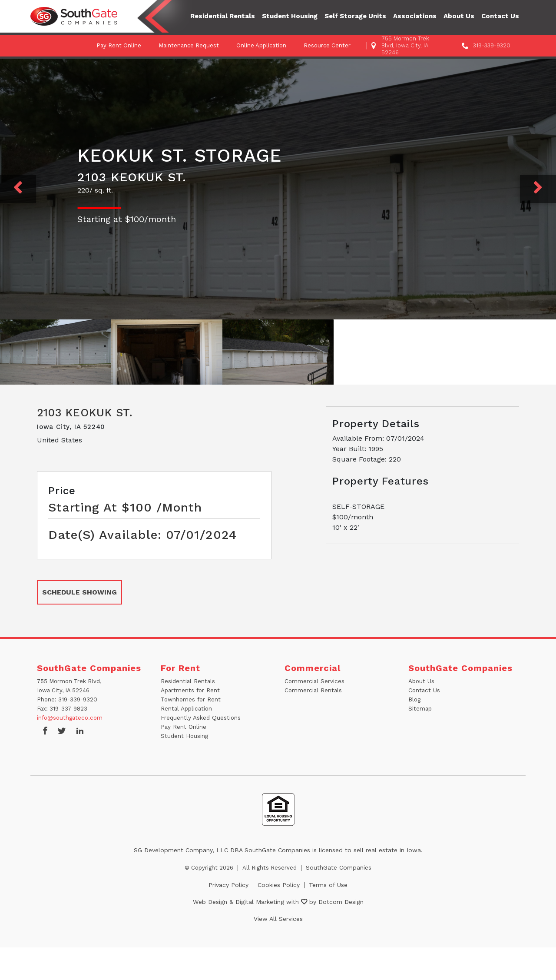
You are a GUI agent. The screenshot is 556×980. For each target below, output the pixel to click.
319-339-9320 (492, 45)
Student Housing (290, 16)
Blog (414, 699)
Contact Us (500, 16)
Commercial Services (314, 681)
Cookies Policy (279, 885)
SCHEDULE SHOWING (79, 592)
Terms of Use (328, 885)
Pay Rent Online (119, 45)
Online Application (261, 45)
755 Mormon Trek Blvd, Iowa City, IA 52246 (405, 45)
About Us (459, 16)
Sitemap (420, 709)
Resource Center (327, 45)
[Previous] (18, 189)
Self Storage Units (355, 16)
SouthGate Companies (339, 867)
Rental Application (186, 709)
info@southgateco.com (69, 718)
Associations (415, 16)
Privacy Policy (228, 885)
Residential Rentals (223, 16)
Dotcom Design (341, 902)
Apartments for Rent (190, 690)
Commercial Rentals (313, 690)
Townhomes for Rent (190, 699)
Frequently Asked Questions (200, 718)
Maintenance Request (189, 45)
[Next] (538, 189)
